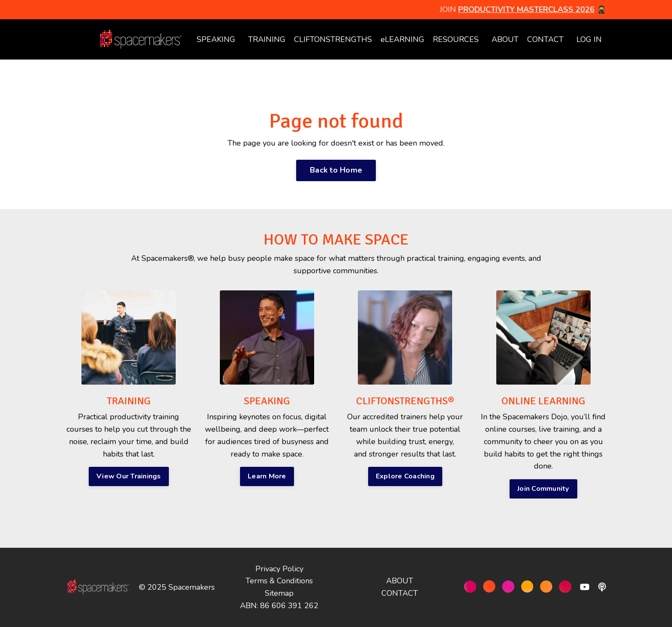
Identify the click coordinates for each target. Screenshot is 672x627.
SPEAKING (216, 39)
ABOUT (505, 39)
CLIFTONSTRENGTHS (333, 39)
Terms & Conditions (279, 581)
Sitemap (279, 593)
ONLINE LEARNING (543, 401)
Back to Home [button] (336, 170)
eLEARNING (402, 39)
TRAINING (267, 39)
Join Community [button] (543, 489)
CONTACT (545, 39)
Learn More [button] (267, 476)
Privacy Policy (279, 569)
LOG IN (589, 39)
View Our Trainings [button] (129, 476)
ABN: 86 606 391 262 (279, 606)
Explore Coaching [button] (405, 476)
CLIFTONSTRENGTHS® (405, 401)
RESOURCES (456, 39)
